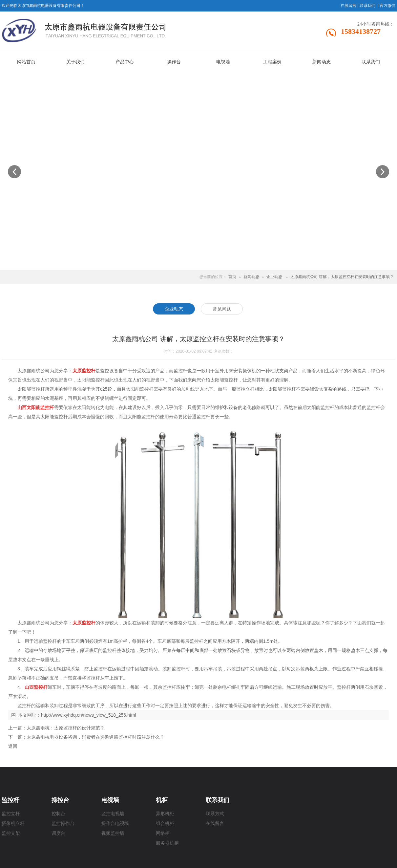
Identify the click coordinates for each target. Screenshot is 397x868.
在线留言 (348, 6)
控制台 (58, 814)
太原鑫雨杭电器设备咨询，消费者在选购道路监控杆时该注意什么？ (95, 737)
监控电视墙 (113, 814)
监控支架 (11, 833)
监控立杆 (11, 814)
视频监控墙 (113, 833)
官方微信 (387, 6)
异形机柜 (165, 814)
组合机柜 (165, 824)
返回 (13, 746)
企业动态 (274, 277)
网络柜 (163, 833)
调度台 (58, 833)
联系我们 (367, 6)
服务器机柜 (167, 843)
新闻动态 (251, 277)
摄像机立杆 (13, 824)
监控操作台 (63, 824)
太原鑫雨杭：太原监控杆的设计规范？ (66, 728)
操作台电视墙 (115, 824)
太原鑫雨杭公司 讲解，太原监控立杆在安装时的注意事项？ (342, 277)
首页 (232, 277)
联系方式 (215, 814)
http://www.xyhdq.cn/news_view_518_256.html (89, 715)
